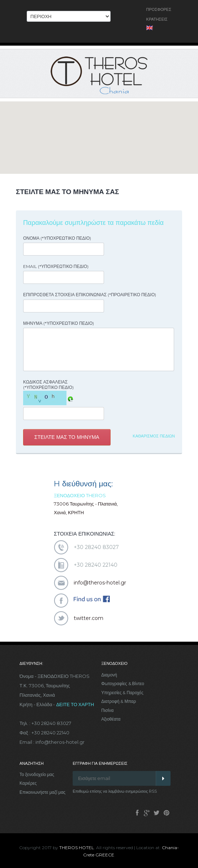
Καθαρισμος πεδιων (154, 436)
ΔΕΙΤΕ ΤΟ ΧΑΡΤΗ (75, 704)
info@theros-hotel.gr (100, 583)
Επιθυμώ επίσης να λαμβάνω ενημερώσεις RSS (115, 791)
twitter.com (89, 618)
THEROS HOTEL (77, 848)
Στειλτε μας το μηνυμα (67, 437)
